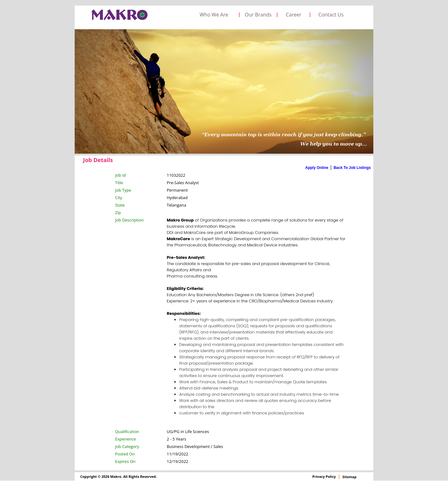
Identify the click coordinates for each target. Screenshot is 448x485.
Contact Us (331, 15)
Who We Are (214, 15)
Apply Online (317, 168)
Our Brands (258, 15)
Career (294, 15)
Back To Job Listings (352, 168)
